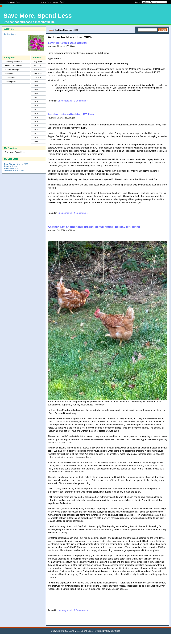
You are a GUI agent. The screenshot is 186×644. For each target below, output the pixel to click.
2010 (36, 137)
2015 (36, 117)
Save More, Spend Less (15, 152)
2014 (36, 121)
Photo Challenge (12, 70)
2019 (36, 101)
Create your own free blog (57, 2)
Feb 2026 (38, 74)
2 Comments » (81, 610)
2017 (36, 109)
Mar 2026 (38, 70)
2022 (36, 94)
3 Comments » (81, 101)
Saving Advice (113, 631)
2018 (36, 105)
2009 (36, 141)
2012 (36, 129)
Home (50, 30)
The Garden (10, 78)
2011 (36, 133)
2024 (36, 86)
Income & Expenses (13, 66)
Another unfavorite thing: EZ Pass (71, 114)
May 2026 (38, 62)
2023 (36, 90)
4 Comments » (81, 213)
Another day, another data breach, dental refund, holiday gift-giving (94, 227)
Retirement (9, 74)
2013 (36, 125)
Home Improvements (14, 62)
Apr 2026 (37, 66)
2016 (36, 113)
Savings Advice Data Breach (67, 43)
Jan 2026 (37, 78)
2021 (36, 98)
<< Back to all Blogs (12, 2)
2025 (36, 82)
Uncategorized (11, 82)
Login (42, 2)
